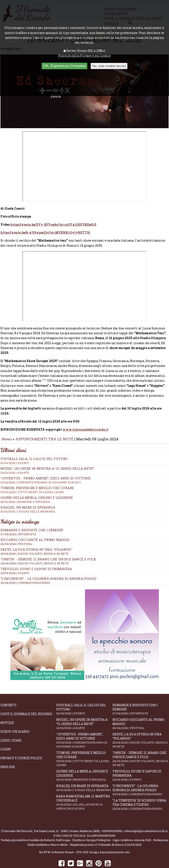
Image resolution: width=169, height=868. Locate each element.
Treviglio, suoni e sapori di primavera (36, 556)
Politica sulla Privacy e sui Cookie (84, 55)
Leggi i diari (11, 728)
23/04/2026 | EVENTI (15, 561)
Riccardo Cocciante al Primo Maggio (35, 527)
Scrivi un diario (15, 719)
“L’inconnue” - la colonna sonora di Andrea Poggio (48, 566)
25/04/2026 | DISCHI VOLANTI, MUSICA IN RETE (35, 541)
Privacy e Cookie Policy (21, 746)
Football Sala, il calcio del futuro (84, 697)
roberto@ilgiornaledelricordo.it (146, 819)
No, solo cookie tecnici (109, 66)
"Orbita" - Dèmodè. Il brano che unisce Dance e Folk (48, 547)
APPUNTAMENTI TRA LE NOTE (44, 427)
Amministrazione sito (115, 840)
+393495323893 (112, 819)
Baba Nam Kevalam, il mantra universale (84, 790)
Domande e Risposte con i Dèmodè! (32, 518)
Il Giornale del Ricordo (17, 819)
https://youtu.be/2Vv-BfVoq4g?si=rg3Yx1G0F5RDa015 (53, 212)
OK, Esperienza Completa (64, 66)
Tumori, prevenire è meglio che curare (84, 746)
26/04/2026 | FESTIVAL (16, 532)
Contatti (8, 693)
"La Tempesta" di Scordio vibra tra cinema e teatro (140, 792)
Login (6, 737)
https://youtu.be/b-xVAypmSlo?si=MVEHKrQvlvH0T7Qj (45, 220)
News (7, 427)
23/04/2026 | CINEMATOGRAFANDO (25, 570)
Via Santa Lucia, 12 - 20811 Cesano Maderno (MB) (67, 819)
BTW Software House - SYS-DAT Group (71, 840)
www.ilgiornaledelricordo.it (85, 417)
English (8, 754)
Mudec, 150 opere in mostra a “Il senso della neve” (84, 458)
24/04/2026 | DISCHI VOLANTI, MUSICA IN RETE (35, 551)
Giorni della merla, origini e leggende (84, 763)
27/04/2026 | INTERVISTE (18, 522)
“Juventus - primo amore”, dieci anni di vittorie (84, 468)
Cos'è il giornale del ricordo (26, 702)
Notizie (7, 710)
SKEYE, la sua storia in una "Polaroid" (36, 537)
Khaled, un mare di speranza (84, 775)
